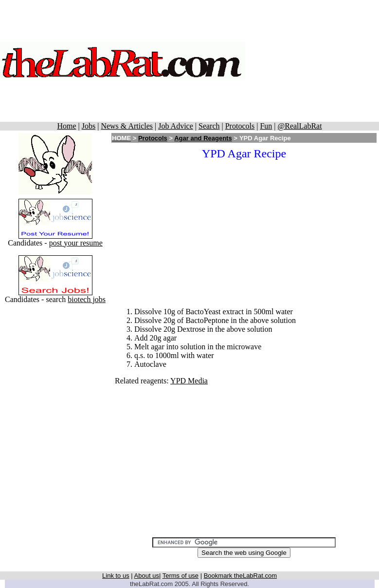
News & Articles (127, 126)
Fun (266, 126)
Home (66, 126)
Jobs (89, 126)
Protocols (240, 126)
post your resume (76, 243)
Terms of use (180, 576)
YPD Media (189, 381)
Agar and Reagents (203, 138)
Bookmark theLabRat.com (240, 576)
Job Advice (176, 126)
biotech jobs (87, 299)
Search (209, 126)
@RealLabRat (299, 126)
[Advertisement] (312, 61)
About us (147, 576)
